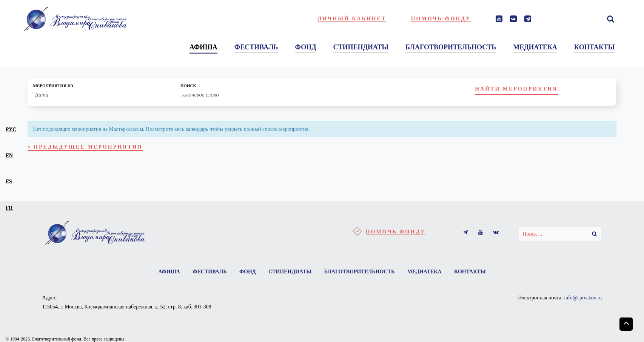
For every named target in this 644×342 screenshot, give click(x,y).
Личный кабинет (352, 19)
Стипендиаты (290, 272)
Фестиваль (210, 272)
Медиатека (424, 272)
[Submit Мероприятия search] (516, 89)
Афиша (169, 272)
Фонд (248, 272)
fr (9, 208)
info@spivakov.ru (583, 298)
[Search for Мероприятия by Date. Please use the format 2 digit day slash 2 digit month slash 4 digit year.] (101, 95)
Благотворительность (359, 272)
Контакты (470, 272)
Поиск (188, 86)
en (9, 156)
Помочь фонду (441, 19)
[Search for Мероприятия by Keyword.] (273, 95)
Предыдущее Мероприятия (85, 147)
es (9, 182)
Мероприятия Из (53, 86)
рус (11, 130)
